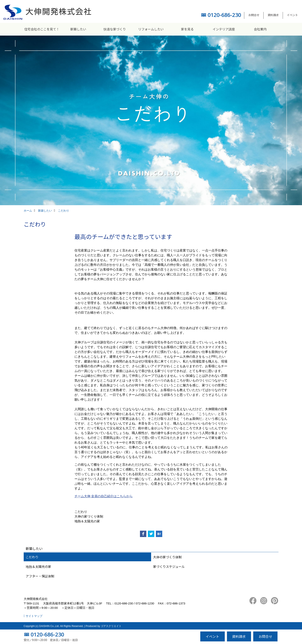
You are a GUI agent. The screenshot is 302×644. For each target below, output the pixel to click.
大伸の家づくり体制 (167, 557)
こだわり (32, 557)
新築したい (78, 29)
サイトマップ (34, 616)
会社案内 (260, 29)
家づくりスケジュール (169, 566)
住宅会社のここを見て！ (42, 29)
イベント (292, 15)
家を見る (187, 29)
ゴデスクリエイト (111, 626)
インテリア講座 (224, 29)
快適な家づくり (115, 29)
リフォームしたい (151, 29)
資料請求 (273, 15)
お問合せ (254, 15)
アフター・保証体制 (40, 576)
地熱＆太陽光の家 (38, 566)
